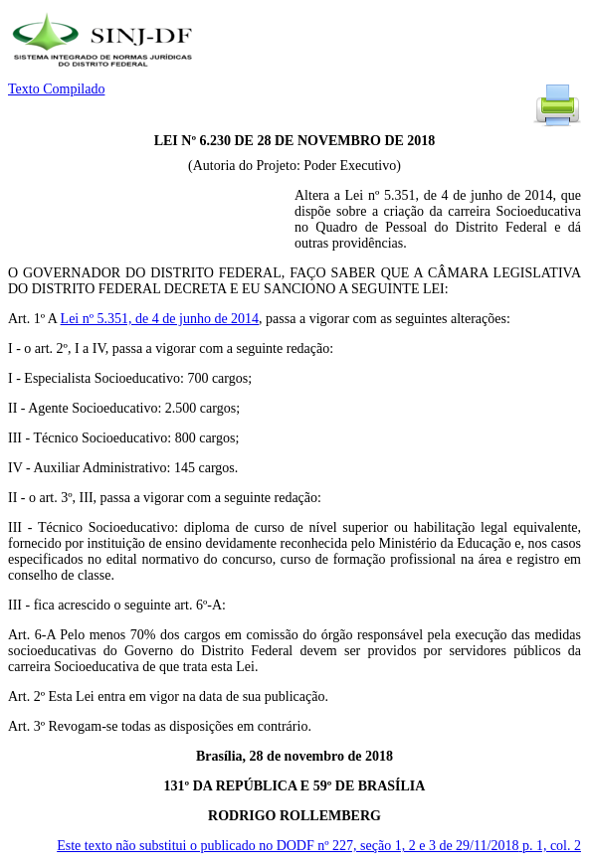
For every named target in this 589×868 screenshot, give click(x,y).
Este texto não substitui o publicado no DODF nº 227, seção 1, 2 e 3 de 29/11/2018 (319, 846)
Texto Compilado (56, 89)
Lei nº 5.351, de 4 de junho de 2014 (160, 319)
